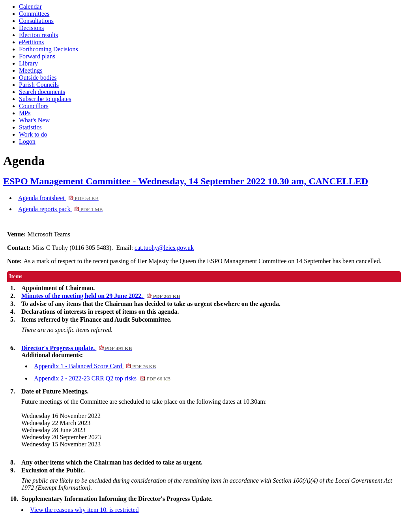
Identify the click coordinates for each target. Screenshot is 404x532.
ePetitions (31, 42)
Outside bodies (38, 78)
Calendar (30, 7)
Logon (27, 141)
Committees (34, 14)
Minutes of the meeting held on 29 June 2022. (101, 296)
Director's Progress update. (77, 348)
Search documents (42, 92)
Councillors (34, 106)
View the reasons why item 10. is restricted (84, 510)
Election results (38, 35)
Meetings (31, 70)
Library (28, 63)
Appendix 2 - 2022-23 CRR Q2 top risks (102, 378)
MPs (25, 113)
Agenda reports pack (60, 209)
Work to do (33, 134)
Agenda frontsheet (58, 198)
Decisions (31, 28)
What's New (34, 120)
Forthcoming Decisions (49, 49)
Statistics (30, 127)
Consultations (36, 21)
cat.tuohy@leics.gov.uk (164, 248)
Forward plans (37, 56)
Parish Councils (39, 85)
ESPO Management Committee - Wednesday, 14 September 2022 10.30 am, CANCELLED (186, 181)
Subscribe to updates (45, 99)
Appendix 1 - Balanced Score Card (95, 366)
